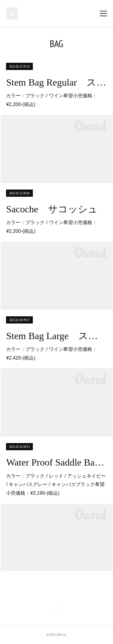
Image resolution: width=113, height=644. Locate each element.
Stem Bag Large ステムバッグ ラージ (56, 336)
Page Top (56, 610)
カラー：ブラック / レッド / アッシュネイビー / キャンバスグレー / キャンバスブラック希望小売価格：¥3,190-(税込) (56, 485)
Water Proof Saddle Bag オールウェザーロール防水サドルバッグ (56, 462)
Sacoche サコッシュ (52, 209)
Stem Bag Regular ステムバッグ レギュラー (56, 82)
